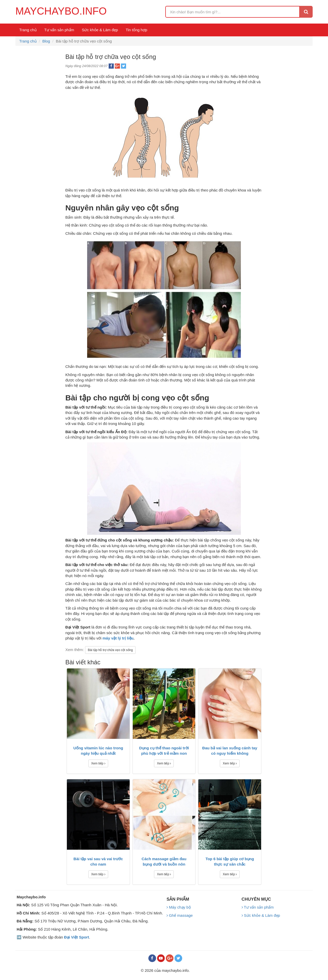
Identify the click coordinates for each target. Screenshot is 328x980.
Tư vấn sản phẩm (59, 30)
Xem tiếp (98, 763)
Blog (46, 41)
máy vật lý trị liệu (118, 638)
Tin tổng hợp (136, 30)
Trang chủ (28, 30)
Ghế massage (180, 915)
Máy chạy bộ (179, 907)
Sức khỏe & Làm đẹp (100, 30)
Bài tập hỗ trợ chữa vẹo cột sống (110, 650)
